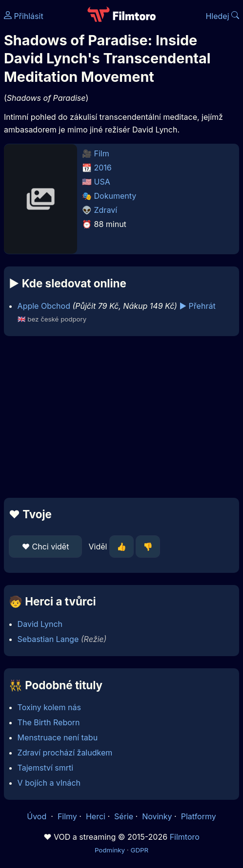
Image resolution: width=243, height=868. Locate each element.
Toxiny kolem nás (49, 707)
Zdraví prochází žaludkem (65, 753)
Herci (96, 816)
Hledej (222, 16)
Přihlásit (24, 16)
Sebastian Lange (48, 639)
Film (102, 153)
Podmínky (110, 850)
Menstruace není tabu (58, 737)
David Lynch (40, 624)
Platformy (199, 816)
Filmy (67, 816)
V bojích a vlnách (49, 783)
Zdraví (106, 210)
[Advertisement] (121, 417)
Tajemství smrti (46, 768)
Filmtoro (185, 837)
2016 (103, 168)
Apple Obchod (44, 306)
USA (102, 182)
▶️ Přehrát (197, 306)
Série (124, 816)
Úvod (38, 816)
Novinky (157, 816)
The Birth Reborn (49, 722)
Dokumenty (115, 196)
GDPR (139, 850)
